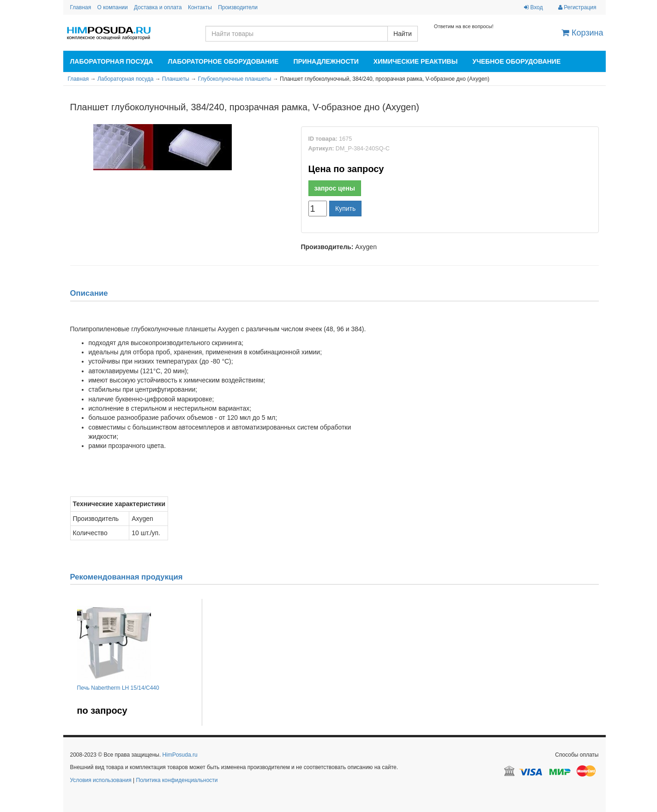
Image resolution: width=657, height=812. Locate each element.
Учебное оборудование (516, 61)
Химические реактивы (416, 61)
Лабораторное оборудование (223, 61)
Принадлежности (326, 61)
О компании (113, 7)
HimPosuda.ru (180, 755)
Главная (81, 7)
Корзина (582, 33)
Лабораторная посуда (112, 61)
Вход (533, 7)
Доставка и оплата (158, 7)
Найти (403, 34)
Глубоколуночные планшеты (235, 79)
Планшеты (176, 79)
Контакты (200, 7)
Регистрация (577, 7)
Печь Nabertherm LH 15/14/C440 (118, 688)
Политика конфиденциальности (177, 780)
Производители (238, 7)
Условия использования (101, 780)
